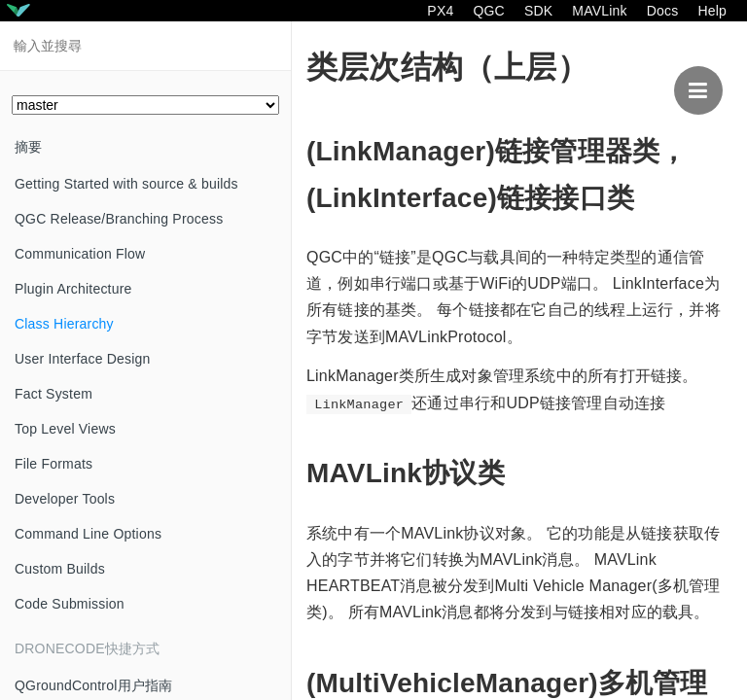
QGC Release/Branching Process (119, 219)
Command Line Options (88, 534)
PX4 (440, 11)
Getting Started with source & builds (126, 184)
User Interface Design (83, 359)
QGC (489, 11)
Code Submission (70, 604)
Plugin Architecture (73, 289)
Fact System (53, 394)
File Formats (53, 464)
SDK (538, 11)
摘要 (28, 147)
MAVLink (599, 11)
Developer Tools (65, 499)
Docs (663, 11)
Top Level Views (65, 429)
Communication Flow (80, 254)
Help (712, 11)
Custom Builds (60, 569)
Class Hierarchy (64, 324)
